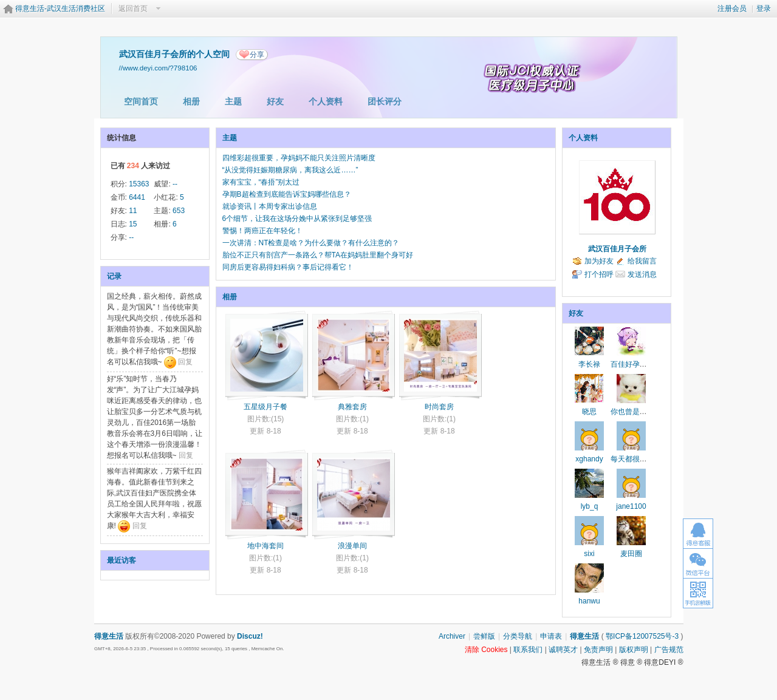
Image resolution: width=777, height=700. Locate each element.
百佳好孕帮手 (632, 364)
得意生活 (584, 636)
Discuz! (250, 636)
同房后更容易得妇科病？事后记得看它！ (288, 267)
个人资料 (326, 101)
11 (133, 211)
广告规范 (669, 650)
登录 (764, 8)
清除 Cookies (486, 650)
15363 (139, 184)
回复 (185, 362)
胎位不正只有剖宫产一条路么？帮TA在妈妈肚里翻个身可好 (318, 255)
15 (133, 224)
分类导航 (518, 636)
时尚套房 (439, 407)
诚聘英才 (563, 650)
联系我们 (528, 650)
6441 (137, 197)
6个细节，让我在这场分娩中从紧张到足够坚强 (297, 219)
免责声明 (598, 650)
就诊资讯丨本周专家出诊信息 (270, 206)
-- (175, 184)
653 (179, 211)
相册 (191, 101)
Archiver (452, 636)
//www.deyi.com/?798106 (158, 68)
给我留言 (642, 261)
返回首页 (133, 8)
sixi (589, 554)
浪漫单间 (352, 546)
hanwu (589, 601)
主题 (233, 101)
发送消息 (642, 274)
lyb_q (590, 506)
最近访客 (122, 560)
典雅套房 (352, 407)
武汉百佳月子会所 (617, 249)
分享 (257, 55)
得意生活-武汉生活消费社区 (60, 8)
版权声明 (634, 650)
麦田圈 (631, 554)
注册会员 (732, 8)
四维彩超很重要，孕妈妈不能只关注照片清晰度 (299, 158)
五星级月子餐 (265, 407)
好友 (275, 101)
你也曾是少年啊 (636, 412)
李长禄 (589, 364)
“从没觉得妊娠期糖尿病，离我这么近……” (290, 170)
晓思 (589, 412)
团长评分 (385, 101)
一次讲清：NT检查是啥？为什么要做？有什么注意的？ (311, 243)
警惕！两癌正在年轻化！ (262, 231)
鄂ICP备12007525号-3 (642, 636)
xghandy (589, 459)
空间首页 (141, 101)
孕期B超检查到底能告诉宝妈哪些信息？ (287, 194)
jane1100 (631, 506)
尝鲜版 (484, 636)
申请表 (551, 636)
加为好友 (599, 261)
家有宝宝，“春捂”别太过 (261, 182)
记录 (114, 276)
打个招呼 (599, 274)
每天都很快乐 (632, 459)
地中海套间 (265, 546)
